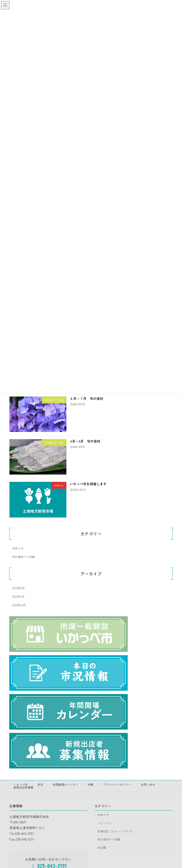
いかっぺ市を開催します (88, 484)
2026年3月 (18, 588)
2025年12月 (19, 605)
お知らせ (18, 548)
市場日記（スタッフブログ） (116, 831)
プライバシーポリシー (117, 784)
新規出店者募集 (23, 787)
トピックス (105, 823)
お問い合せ (148, 784)
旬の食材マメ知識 (23, 557)
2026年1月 (18, 597)
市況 (40, 784)
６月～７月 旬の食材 (86, 398)
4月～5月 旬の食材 (85, 441)
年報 (91, 784)
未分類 (102, 848)
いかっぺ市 (21, 784)
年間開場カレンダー (65, 784)
